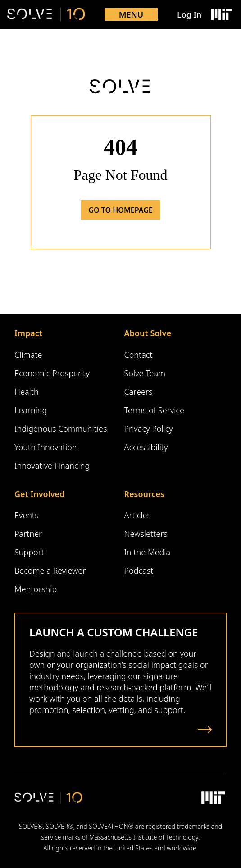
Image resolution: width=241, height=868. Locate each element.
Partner (28, 534)
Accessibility (146, 447)
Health (27, 392)
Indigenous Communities (61, 429)
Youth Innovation (46, 447)
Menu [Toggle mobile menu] (131, 14)
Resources (144, 494)
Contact (139, 355)
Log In (189, 14)
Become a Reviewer (50, 571)
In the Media (148, 552)
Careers (139, 392)
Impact (28, 333)
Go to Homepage (120, 210)
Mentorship (36, 589)
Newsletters (146, 534)
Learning (31, 410)
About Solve (148, 333)
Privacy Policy (149, 429)
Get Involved (39, 494)
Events (27, 515)
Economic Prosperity (52, 373)
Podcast (139, 571)
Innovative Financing (52, 466)
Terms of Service (154, 410)
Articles (138, 515)
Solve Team (145, 373)
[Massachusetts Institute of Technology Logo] (221, 14)
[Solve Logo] (46, 14)
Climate (28, 355)
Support (29, 552)
